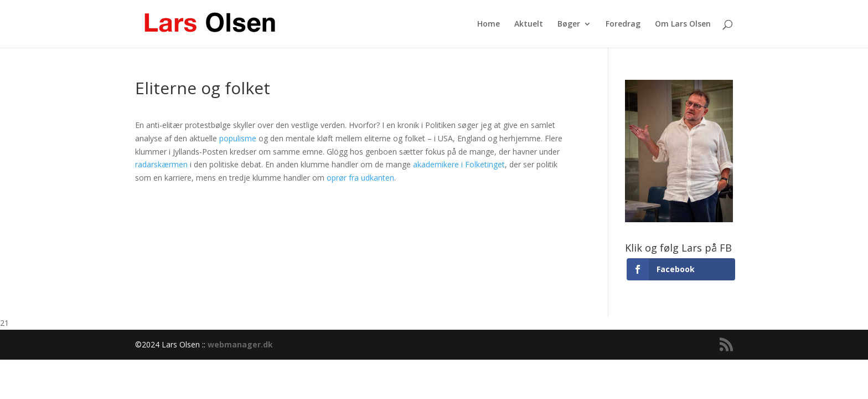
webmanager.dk (240, 344)
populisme (238, 138)
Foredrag (623, 24)
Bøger (569, 24)
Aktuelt (529, 24)
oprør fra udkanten (360, 178)
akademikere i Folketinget (459, 164)
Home (489, 24)
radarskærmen (161, 164)
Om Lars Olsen (683, 24)
